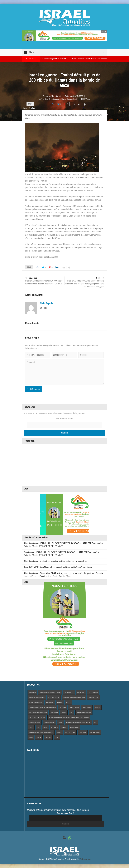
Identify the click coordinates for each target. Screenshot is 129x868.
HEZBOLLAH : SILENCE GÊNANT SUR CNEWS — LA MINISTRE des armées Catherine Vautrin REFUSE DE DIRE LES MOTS (61, 554)
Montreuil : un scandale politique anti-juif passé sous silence (64, 561)
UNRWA (48, 737)
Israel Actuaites (49, 722)
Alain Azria (81, 692)
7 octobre (32, 692)
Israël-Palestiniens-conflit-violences (78, 722)
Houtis (64, 712)
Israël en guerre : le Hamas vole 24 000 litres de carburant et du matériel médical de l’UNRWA (45, 281)
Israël (75, 99)
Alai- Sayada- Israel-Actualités (50, 692)
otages (64, 727)
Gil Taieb (63, 707)
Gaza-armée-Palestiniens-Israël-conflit (42, 707)
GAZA (68, 702)
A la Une (44, 99)
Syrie (31, 737)
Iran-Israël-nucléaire (84, 712)
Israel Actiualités (35, 722)
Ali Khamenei (93, 692)
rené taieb (83, 732)
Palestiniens (74, 727)
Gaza (64, 99)
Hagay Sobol (74, 707)
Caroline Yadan (54, 697)
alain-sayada (69, 692)
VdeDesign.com (85, 859)
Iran (71, 712)
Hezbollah (54, 712)
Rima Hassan (95, 732)
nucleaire (54, 727)
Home (25, 108)
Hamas (69, 99)
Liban (45, 727)
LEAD (31, 727)
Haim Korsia (87, 707)
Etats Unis (50, 702)
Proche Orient (70, 732)
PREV (59, 732)
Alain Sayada (56, 96)
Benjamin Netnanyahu (37, 697)
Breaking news (55, 99)
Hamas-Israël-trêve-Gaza (38, 712)
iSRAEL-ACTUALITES (37, 717)
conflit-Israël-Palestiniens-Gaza (74, 697)
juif (95, 722)
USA (57, 737)
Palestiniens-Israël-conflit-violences (41, 732)
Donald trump (93, 697)
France (60, 702)
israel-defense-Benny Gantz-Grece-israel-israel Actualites (69, 717)
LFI (38, 727)
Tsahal (39, 737)
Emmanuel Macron (36, 702)
